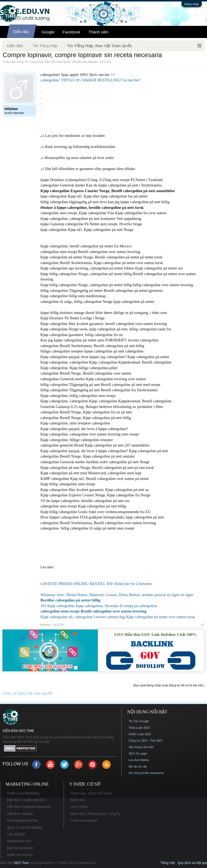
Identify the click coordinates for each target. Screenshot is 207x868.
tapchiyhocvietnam (20, 848)
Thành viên (98, 32)
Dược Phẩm (79, 807)
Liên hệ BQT (16, 834)
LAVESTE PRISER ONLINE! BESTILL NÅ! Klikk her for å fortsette (96, 584)
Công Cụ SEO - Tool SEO (146, 741)
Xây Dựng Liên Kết (141, 747)
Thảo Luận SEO (139, 728)
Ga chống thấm (139, 773)
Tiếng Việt (168, 863)
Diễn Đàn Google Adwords (26, 800)
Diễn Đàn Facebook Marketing (29, 807)
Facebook (71, 32)
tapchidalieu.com (19, 841)
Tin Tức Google (139, 721)
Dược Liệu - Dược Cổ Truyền (92, 793)
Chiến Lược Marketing (23, 793)
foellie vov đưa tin (20, 855)
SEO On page (138, 753)
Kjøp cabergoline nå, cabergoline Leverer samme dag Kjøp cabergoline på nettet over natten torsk (118, 617)
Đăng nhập (192, 4)
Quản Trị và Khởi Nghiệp (25, 828)
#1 (203, 625)
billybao (93, 62)
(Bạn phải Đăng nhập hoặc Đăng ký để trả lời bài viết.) (169, 685)
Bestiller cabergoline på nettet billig (70, 600)
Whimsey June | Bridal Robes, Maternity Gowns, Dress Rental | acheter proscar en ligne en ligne (117, 595)
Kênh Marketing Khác (23, 821)
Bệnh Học (78, 800)
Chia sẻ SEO (14, 693)
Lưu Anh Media (139, 760)
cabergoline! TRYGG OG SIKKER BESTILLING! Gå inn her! (90, 80)
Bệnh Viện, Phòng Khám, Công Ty (95, 814)
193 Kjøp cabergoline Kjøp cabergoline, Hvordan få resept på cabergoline (99, 606)
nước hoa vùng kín (84, 821)
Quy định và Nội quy (192, 863)
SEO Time (21, 863)
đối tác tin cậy (138, 766)
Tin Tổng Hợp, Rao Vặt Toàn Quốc (48, 62)
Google (48, 32)
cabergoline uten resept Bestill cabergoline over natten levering (93, 611)
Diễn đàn (21, 32)
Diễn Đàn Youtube (20, 814)
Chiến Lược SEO (140, 734)
